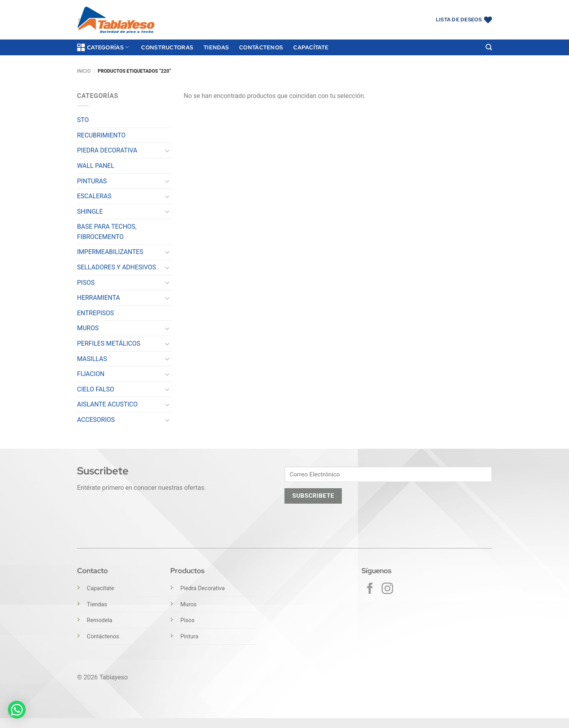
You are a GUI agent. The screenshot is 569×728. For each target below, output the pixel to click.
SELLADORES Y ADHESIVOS (117, 267)
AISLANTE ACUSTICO (107, 404)
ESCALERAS (94, 196)
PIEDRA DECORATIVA (107, 150)
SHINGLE (90, 212)
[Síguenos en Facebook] (370, 589)
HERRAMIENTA (99, 298)
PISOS (86, 283)
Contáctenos (261, 47)
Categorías (103, 47)
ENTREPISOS (95, 313)
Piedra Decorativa (202, 588)
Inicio (84, 71)
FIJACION (91, 374)
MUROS (88, 328)
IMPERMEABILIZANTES (110, 252)
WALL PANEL (96, 166)
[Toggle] (167, 150)
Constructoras (167, 47)
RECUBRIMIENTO (101, 135)
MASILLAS (92, 359)
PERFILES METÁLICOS (109, 343)
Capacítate (311, 47)
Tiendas (216, 47)
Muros (188, 605)
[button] (489, 47)
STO (83, 120)
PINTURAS (92, 181)
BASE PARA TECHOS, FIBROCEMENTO (107, 232)
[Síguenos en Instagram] (387, 589)
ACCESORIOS (96, 420)
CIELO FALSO (96, 389)
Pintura (189, 637)
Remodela (100, 620)
